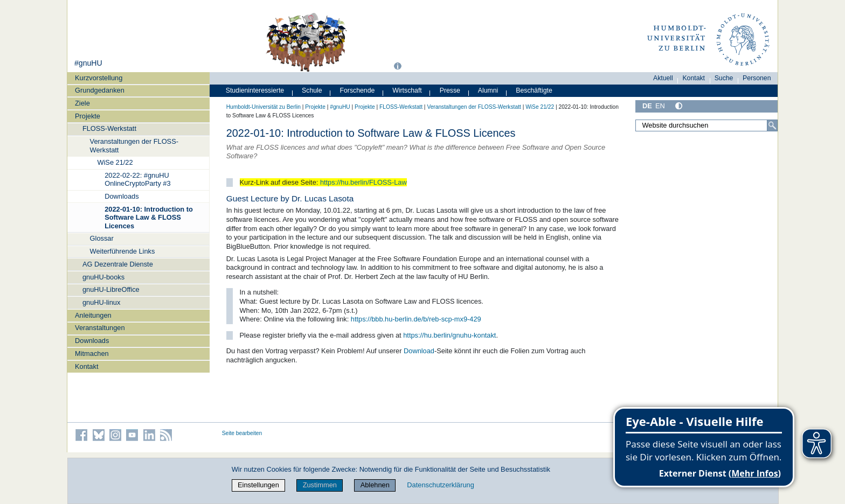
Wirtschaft (407, 90)
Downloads (122, 196)
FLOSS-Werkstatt (109, 128)
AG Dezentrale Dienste (118, 264)
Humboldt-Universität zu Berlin (264, 107)
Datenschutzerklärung (440, 485)
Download (419, 351)
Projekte (88, 116)
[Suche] (772, 125)
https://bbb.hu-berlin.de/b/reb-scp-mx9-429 (416, 319)
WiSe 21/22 (115, 162)
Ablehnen (375, 485)
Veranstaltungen (100, 328)
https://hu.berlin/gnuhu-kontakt (449, 335)
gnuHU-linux (101, 302)
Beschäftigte (534, 90)
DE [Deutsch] (647, 106)
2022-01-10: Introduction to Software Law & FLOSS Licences (149, 218)
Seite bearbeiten (242, 433)
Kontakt (86, 366)
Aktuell (663, 78)
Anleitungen (93, 315)
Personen (757, 78)
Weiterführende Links (123, 251)
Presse (450, 90)
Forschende (358, 90)
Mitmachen (92, 353)
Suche (724, 78)
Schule (312, 90)
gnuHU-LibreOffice (111, 289)
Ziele (82, 103)
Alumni (488, 90)
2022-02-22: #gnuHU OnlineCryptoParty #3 (137, 179)
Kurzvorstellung (99, 78)
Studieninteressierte (255, 90)
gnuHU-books (103, 277)
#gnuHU (88, 63)
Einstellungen (258, 485)
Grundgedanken (100, 90)
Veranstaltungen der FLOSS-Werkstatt (134, 145)
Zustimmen (320, 485)
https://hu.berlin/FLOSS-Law (363, 182)
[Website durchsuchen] (707, 125)
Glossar (102, 238)
